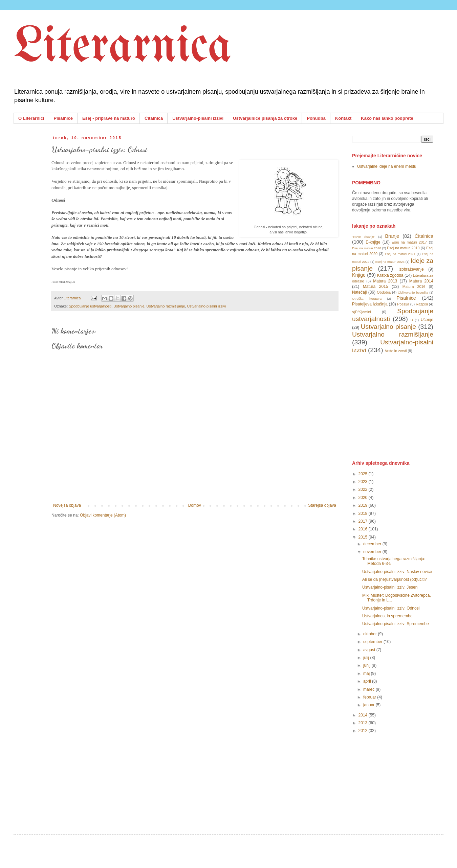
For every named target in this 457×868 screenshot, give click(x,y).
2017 (364, 521)
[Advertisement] (403, 406)
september (373, 642)
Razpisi (422, 304)
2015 (364, 537)
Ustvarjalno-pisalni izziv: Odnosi (391, 608)
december (373, 544)
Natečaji (359, 292)
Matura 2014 (421, 281)
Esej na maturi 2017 (409, 242)
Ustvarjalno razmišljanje (166, 306)
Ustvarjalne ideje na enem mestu (387, 166)
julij (367, 658)
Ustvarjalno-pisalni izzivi (198, 118)
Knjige (359, 275)
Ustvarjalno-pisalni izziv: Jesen (390, 587)
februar (370, 697)
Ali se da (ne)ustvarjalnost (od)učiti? (395, 579)
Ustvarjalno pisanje (129, 306)
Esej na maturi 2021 (400, 254)
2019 (364, 505)
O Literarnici (31, 118)
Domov (195, 505)
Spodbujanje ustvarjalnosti (90, 306)
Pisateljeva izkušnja (370, 304)
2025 (364, 474)
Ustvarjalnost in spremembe (387, 616)
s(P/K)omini (362, 312)
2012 (364, 731)
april (368, 681)
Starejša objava (322, 505)
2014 (364, 715)
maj (367, 673)
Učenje (427, 320)
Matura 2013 (385, 281)
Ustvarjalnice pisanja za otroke (265, 118)
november (373, 552)
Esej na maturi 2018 (367, 248)
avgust (370, 650)
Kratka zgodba (390, 275)
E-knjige (373, 242)
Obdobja (384, 292)
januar (369, 705)
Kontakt (343, 118)
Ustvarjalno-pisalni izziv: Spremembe (396, 624)
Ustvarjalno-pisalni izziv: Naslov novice (397, 572)
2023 (364, 482)
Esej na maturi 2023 (390, 262)
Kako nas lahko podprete (387, 118)
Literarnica (123, 47)
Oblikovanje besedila (413, 292)
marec (369, 689)
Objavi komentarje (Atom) (103, 515)
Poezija (403, 304)
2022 (364, 489)
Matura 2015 (376, 287)
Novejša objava (67, 505)
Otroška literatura (367, 299)
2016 (364, 529)
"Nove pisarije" (364, 237)
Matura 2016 (414, 287)
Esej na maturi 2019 (403, 248)
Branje (392, 236)
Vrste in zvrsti (396, 351)
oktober (371, 634)
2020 (364, 498)
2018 (364, 513)
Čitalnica (154, 118)
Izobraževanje (411, 269)
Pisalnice (63, 118)
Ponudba (316, 118)
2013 (364, 723)
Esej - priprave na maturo (109, 118)
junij (367, 665)
